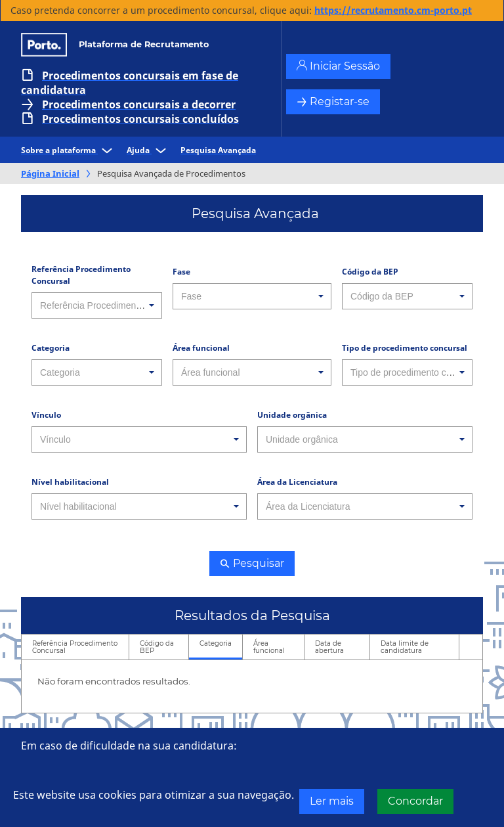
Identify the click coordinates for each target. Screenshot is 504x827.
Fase (181, 272)
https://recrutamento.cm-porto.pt (393, 10)
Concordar (415, 801)
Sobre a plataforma (69, 150)
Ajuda (148, 150)
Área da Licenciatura (297, 482)
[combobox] (97, 305)
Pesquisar (252, 563)
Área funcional (201, 348)
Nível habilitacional (70, 482)
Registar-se (333, 101)
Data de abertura (329, 647)
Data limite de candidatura (405, 647)
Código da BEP (370, 272)
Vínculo (46, 415)
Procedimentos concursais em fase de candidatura (130, 83)
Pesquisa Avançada (218, 150)
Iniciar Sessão (338, 66)
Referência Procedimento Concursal (81, 275)
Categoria (51, 348)
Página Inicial (50, 173)
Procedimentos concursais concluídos (140, 119)
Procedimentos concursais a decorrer (139, 104)
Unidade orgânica (292, 415)
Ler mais (332, 801)
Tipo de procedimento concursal (405, 348)
